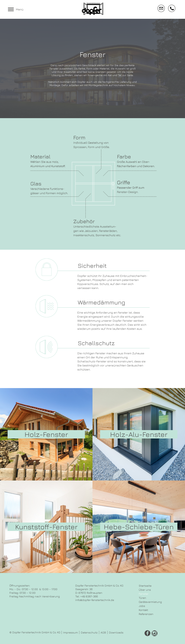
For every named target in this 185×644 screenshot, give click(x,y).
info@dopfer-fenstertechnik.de (95, 600)
